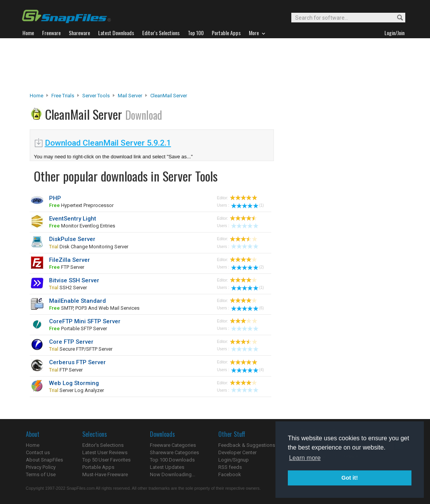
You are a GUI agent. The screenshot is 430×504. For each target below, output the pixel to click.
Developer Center (237, 452)
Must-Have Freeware (105, 474)
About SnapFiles (44, 460)
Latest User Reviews (105, 452)
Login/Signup (234, 460)
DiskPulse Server (72, 239)
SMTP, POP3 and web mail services (94, 308)
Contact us (38, 452)
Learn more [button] (305, 458)
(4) (247, 370)
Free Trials (63, 96)
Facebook (230, 474)
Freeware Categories (173, 445)
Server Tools (96, 96)
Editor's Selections (103, 445)
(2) (247, 267)
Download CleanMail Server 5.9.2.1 (108, 143)
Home (37, 96)
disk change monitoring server (89, 247)
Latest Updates (167, 467)
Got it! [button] (350, 478)
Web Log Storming (74, 383)
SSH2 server (68, 288)
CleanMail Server (169, 96)
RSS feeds (230, 467)
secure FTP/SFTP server (81, 349)
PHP (55, 198)
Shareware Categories (174, 452)
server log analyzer (76, 390)
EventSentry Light (73, 219)
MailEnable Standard (77, 301)
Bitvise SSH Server (74, 280)
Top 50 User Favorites (106, 460)
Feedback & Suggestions (247, 445)
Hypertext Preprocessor (81, 205)
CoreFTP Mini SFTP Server (85, 321)
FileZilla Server (70, 260)
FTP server (67, 267)
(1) (247, 205)
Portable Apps (98, 467)
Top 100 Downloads (172, 460)
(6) (247, 308)
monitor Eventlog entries (82, 226)
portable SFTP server (78, 328)
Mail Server (130, 96)
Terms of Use (41, 474)
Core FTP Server (71, 342)
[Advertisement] (215, 65)
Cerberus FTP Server (77, 362)
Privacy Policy (41, 467)
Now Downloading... (173, 474)
